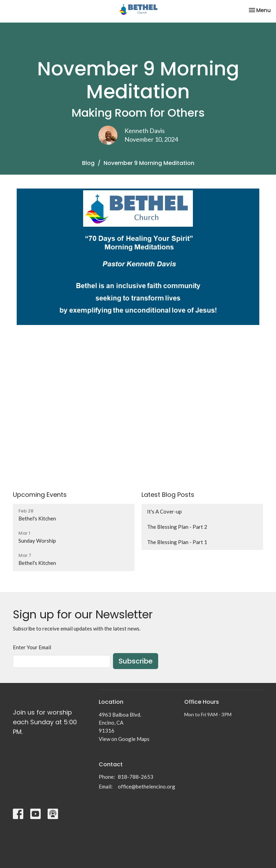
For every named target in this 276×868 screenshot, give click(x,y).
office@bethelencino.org (147, 786)
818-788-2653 (136, 777)
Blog (88, 163)
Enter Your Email (32, 647)
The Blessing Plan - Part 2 (177, 527)
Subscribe (136, 661)
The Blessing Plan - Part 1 (177, 542)
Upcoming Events (40, 495)
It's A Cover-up (164, 511)
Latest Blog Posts (168, 495)
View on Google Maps (124, 739)
